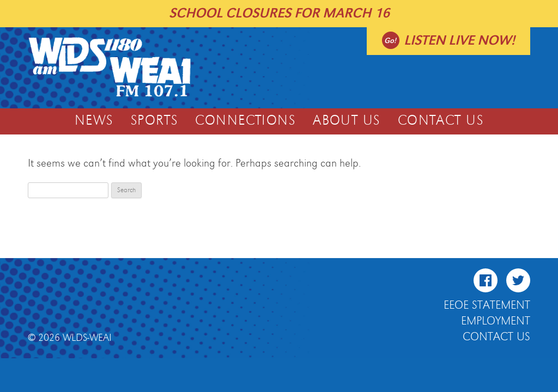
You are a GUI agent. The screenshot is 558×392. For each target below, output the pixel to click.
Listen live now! (459, 41)
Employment (496, 321)
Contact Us (441, 121)
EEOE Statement (487, 305)
